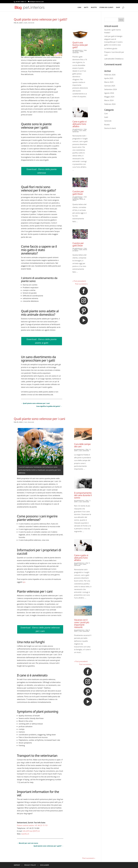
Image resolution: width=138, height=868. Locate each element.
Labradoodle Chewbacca (114, 59)
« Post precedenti (79, 281)
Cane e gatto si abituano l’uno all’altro (79, 124)
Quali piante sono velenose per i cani (39, 419)
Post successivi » (81, 284)
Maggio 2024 (109, 97)
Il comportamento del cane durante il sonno (83, 495)
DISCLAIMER (44, 865)
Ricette (94, 8)
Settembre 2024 (111, 89)
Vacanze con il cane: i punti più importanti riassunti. (82, 623)
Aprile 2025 (109, 78)
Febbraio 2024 (110, 104)
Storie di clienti (110, 128)
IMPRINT (17, 865)
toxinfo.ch (25, 834)
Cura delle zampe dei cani (82, 445)
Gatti (86, 8)
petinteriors (79, 50)
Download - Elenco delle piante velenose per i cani (40, 629)
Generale (31, 23)
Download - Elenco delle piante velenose (42, 171)
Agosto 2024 (109, 93)
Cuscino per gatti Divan (78, 193)
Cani (79, 8)
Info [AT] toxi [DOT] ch (31, 831)
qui (24, 582)
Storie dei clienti (106, 8)
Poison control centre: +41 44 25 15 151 (32, 825)
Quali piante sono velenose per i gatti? (40, 19)
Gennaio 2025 (110, 86)
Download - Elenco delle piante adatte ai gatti (42, 341)
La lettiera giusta (111, 48)
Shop (118, 8)
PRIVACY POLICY (30, 865)
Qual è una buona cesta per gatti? (80, 45)
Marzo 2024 (109, 100)
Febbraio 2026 (110, 75)
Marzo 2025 (109, 82)
